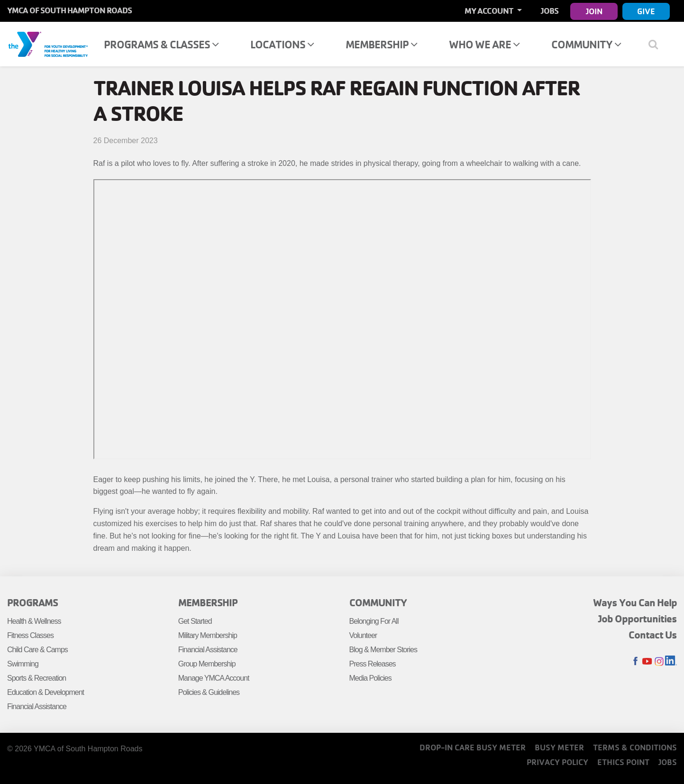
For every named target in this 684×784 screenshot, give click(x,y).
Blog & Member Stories (383, 650)
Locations (282, 44)
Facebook (635, 661)
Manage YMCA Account (214, 678)
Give (646, 11)
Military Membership (208, 635)
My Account (490, 11)
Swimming (23, 664)
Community (586, 44)
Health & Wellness (34, 621)
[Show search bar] (657, 44)
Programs (32, 602)
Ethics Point (623, 762)
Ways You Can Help (635, 602)
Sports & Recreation (36, 678)
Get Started (195, 621)
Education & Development (46, 692)
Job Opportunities (638, 619)
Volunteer (363, 635)
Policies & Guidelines (209, 692)
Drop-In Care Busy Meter (473, 747)
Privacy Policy (557, 762)
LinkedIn (671, 661)
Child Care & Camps (37, 650)
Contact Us (653, 635)
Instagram (659, 661)
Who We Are (484, 44)
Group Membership (207, 664)
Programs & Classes (161, 44)
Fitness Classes (30, 635)
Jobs (550, 11)
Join (594, 11)
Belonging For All (374, 621)
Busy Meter (559, 747)
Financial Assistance (37, 707)
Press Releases (373, 664)
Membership (381, 44)
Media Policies (370, 678)
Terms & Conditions (635, 747)
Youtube (647, 661)
